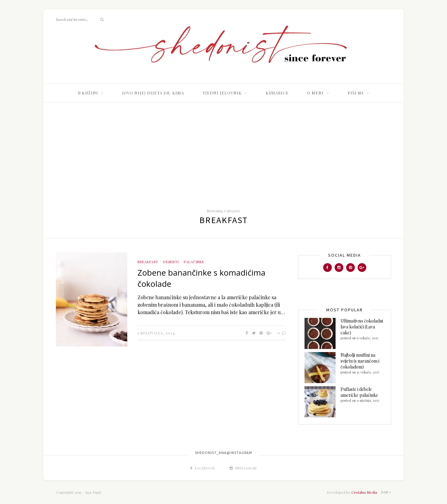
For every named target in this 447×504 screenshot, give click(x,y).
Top (386, 492)
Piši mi (356, 93)
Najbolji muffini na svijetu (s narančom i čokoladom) (360, 361)
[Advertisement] (223, 149)
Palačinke (194, 262)
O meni (315, 93)
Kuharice (277, 93)
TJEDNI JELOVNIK (222, 93)
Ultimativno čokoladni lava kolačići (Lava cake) (362, 327)
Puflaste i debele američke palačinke (359, 392)
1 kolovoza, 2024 (156, 333)
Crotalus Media (364, 492)
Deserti (171, 262)
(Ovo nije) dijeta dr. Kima (153, 93)
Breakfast (148, 262)
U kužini (88, 93)
